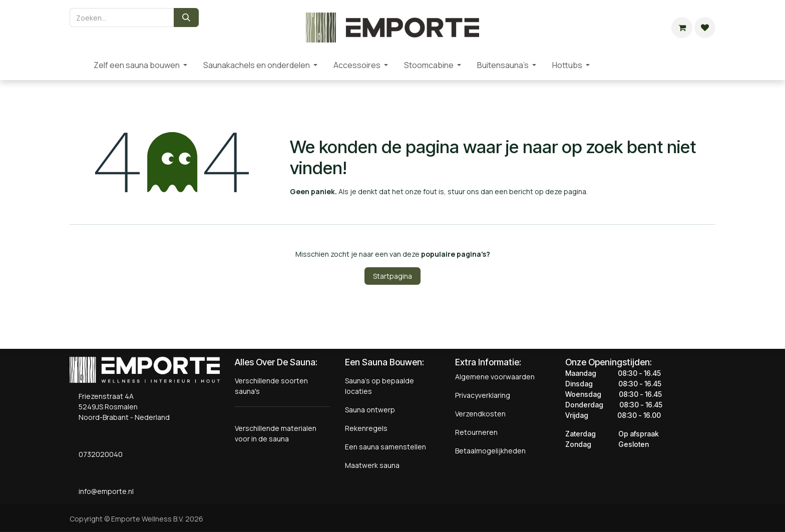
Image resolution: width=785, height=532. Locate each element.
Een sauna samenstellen (385, 447)
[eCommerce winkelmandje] (682, 28)
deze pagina (566, 191)
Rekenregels (366, 428)
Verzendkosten (480, 414)
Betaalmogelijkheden (490, 451)
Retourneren (476, 432)
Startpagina (392, 276)
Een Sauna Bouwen (383, 362)
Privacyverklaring (483, 395)
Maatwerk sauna (372, 465)
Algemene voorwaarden (495, 377)
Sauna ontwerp (370, 410)
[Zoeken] (186, 18)
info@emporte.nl (104, 491)
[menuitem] (78, 65)
